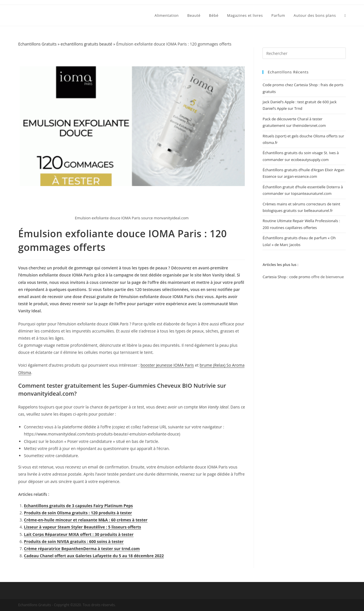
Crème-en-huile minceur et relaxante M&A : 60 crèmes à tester (86, 520)
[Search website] (345, 15)
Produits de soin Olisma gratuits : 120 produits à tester (78, 513)
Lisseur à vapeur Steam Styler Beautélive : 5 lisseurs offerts (82, 527)
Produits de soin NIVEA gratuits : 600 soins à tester (74, 541)
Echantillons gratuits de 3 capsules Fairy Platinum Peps (78, 506)
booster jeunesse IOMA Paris (167, 365)
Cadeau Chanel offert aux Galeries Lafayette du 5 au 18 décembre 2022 (94, 556)
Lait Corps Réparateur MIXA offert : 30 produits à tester (79, 534)
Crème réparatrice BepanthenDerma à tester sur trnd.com (82, 549)
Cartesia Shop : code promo (286, 277)
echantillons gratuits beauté (86, 44)
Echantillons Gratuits (37, 44)
